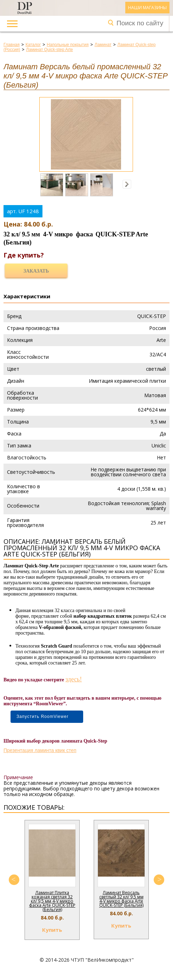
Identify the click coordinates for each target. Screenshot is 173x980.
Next (159, 880)
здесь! (74, 679)
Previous (14, 880)
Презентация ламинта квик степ (40, 750)
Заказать (36, 271)
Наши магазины (147, 8)
